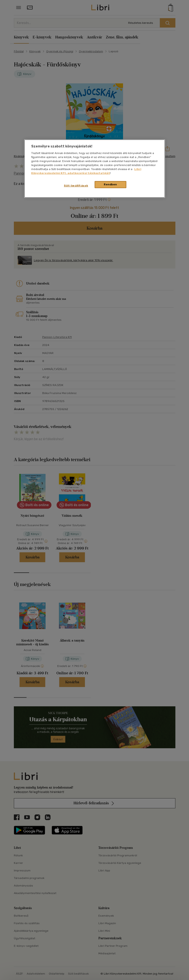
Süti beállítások (76, 186)
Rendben (110, 184)
